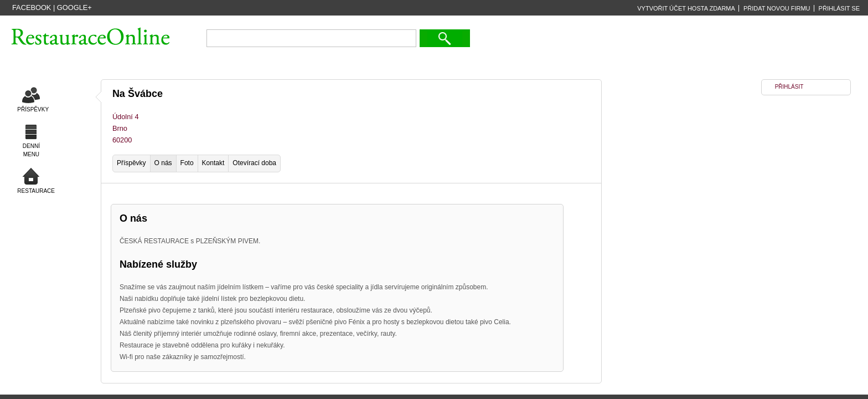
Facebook (32, 7)
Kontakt (213, 163)
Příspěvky (131, 163)
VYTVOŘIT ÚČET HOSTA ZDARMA (686, 8)
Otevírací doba (254, 163)
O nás (163, 163)
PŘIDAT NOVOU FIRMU (777, 8)
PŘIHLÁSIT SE (839, 8)
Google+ (74, 7)
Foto (187, 163)
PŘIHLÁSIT (789, 87)
